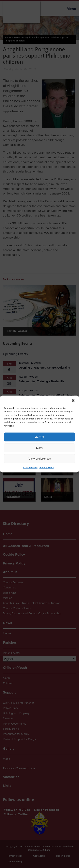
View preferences (40, 458)
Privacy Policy (47, 467)
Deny (39, 448)
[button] (73, 401)
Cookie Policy (30, 467)
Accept (40, 437)
